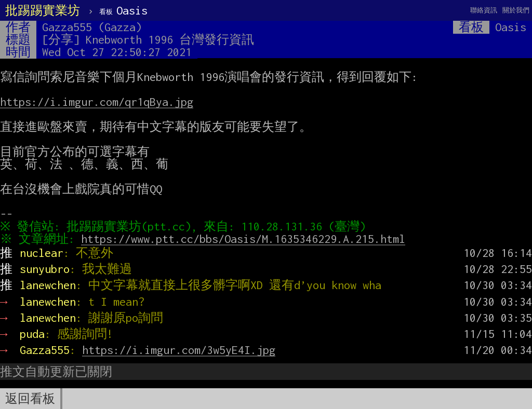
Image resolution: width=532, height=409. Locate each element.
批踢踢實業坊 (43, 10)
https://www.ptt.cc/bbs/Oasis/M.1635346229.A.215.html (246, 239)
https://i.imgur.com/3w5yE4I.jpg (179, 350)
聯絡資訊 (484, 10)
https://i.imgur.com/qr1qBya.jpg (97, 102)
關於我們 (516, 10)
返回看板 (30, 399)
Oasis (123, 10)
